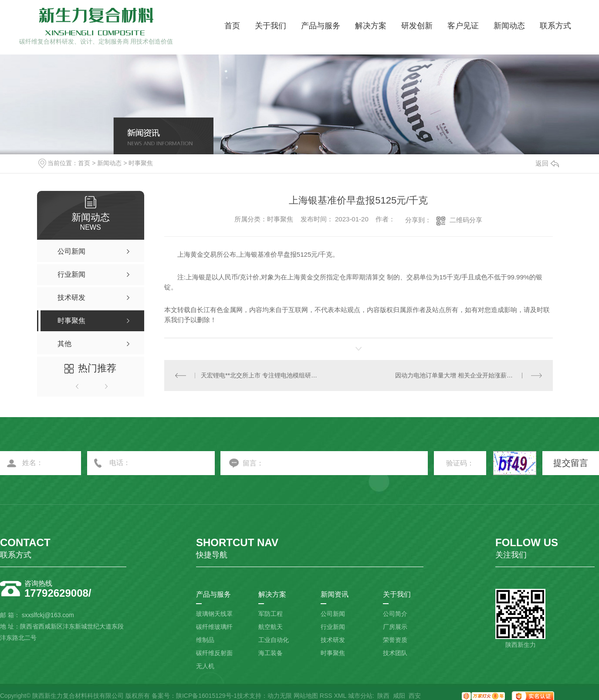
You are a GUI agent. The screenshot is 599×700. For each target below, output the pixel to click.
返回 (547, 163)
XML (340, 696)
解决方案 (371, 26)
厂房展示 (395, 627)
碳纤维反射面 (214, 653)
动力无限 (280, 696)
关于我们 (271, 26)
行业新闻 (333, 627)
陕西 (383, 696)
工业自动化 (274, 640)
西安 (415, 696)
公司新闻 (333, 614)
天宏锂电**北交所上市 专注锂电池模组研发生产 (261, 375)
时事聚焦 (141, 163)
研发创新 (417, 26)
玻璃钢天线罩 (214, 614)
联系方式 (555, 26)
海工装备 (271, 653)
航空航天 (271, 627)
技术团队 (395, 653)
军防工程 (271, 614)
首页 (232, 26)
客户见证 (463, 26)
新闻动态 (509, 26)
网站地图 (306, 696)
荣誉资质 (395, 640)
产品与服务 (321, 26)
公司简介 (395, 614)
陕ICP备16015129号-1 (206, 696)
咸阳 (399, 696)
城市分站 (360, 696)
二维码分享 (466, 220)
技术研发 (333, 640)
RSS (326, 696)
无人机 (205, 666)
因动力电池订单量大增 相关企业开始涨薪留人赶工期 (466, 375)
